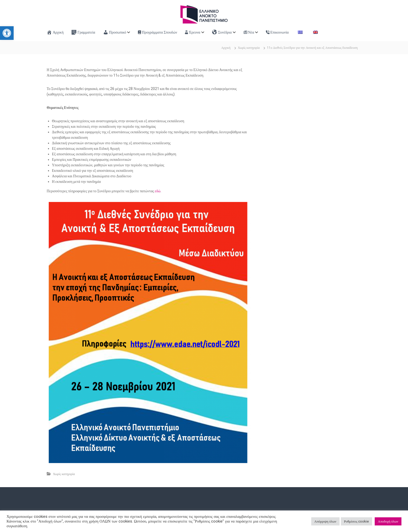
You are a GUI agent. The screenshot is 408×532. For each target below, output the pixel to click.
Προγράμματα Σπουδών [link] (157, 32)
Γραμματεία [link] (83, 32)
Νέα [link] (249, 32)
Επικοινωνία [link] (277, 32)
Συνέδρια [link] (222, 32)
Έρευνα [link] (192, 32)
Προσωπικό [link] (115, 32)
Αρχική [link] (55, 32)
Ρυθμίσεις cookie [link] (356, 521)
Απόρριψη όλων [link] (325, 521)
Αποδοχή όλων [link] (388, 521)
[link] (7, 33)
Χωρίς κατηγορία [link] (249, 48)
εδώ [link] (158, 191)
